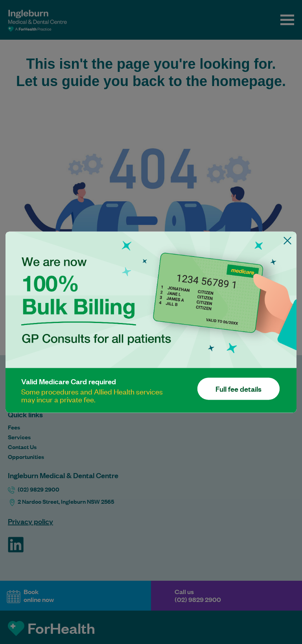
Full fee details (238, 389)
